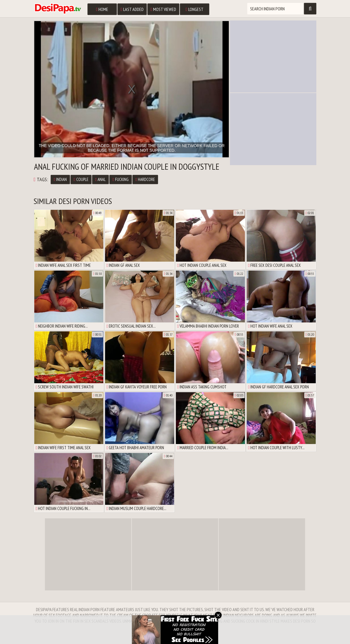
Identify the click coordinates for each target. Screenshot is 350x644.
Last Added (132, 9)
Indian (60, 179)
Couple (81, 179)
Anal (100, 179)
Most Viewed (163, 9)
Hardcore (145, 179)
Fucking (120, 179)
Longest (195, 9)
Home (102, 9)
